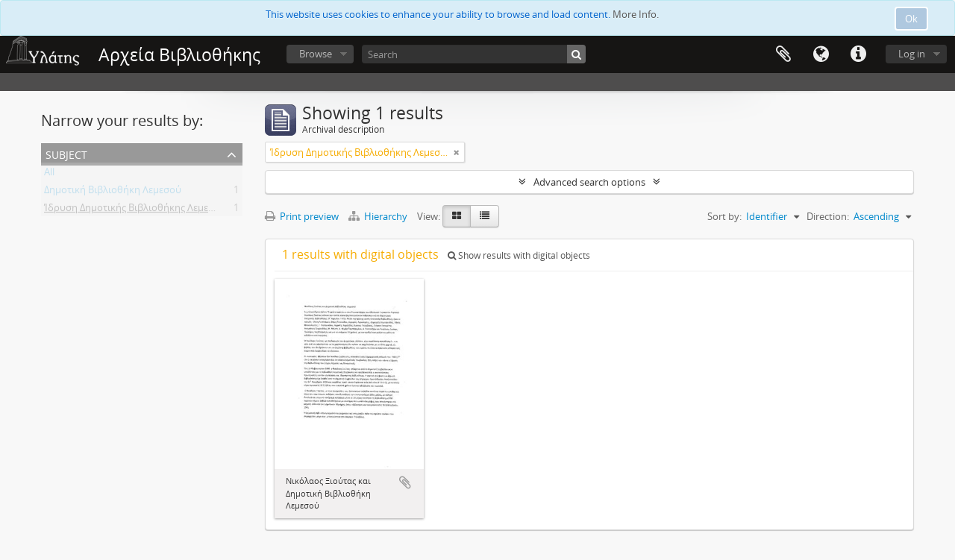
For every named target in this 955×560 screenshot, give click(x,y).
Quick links (858, 54)
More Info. (636, 14)
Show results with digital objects (519, 255)
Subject (66, 153)
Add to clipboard (405, 482)
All (49, 174)
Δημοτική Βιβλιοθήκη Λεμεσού (113, 192)
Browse (316, 54)
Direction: (828, 216)
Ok (911, 19)
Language (821, 54)
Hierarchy (379, 216)
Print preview (302, 216)
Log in (912, 54)
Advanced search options (589, 182)
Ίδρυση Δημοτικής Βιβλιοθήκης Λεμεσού (135, 210)
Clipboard (783, 54)
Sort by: (724, 216)
